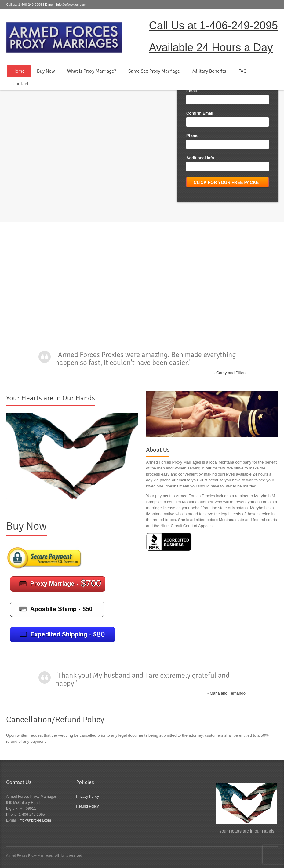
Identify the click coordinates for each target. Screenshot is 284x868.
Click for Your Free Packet (228, 182)
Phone (192, 135)
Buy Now (46, 71)
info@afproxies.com (71, 5)
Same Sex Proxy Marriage (154, 71)
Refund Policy (87, 806)
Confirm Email (200, 113)
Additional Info (200, 158)
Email (192, 91)
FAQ (242, 71)
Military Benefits (209, 71)
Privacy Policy (87, 797)
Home (19, 71)
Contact (21, 84)
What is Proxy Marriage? (92, 71)
